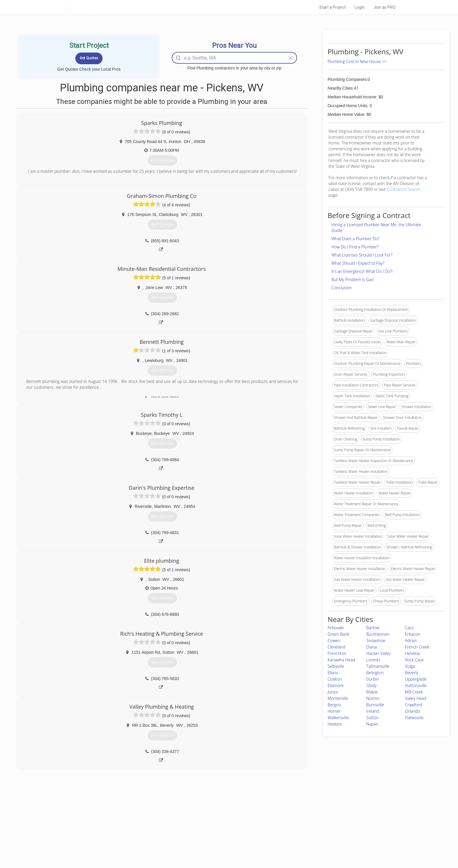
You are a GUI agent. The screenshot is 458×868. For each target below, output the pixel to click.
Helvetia (412, 653)
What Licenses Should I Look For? (362, 255)
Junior (333, 692)
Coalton (335, 679)
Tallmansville (378, 666)
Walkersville (338, 718)
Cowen (334, 640)
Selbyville (336, 666)
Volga (410, 666)
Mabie (372, 692)
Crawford (414, 705)
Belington (375, 673)
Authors (303, 832)
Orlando (413, 711)
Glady (371, 685)
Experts (205, 825)
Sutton (372, 718)
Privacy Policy (308, 825)
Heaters (335, 724)
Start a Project (333, 7)
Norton (373, 698)
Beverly (412, 673)
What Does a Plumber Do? (356, 239)
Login (360, 7)
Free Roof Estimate (133, 839)
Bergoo (334, 705)
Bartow (373, 628)
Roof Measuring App (215, 832)
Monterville (338, 698)
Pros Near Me (129, 825)
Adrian (411, 640)
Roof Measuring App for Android (224, 845)
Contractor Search (404, 189)
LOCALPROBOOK (95, 7)
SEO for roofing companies (318, 845)
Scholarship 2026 (310, 819)
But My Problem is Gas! (353, 279)
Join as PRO (384, 7)
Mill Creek (414, 692)
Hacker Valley (379, 653)
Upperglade (416, 679)
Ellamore (336, 685)
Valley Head (416, 698)
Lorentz (373, 660)
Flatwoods (414, 718)
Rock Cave (414, 660)
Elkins (333, 673)
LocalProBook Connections (318, 839)
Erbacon (413, 634)
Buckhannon (378, 634)
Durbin (373, 679)
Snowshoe (376, 640)
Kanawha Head (341, 660)
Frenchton (337, 653)
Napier (372, 724)
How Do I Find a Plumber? (355, 247)
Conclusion (342, 288)
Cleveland (337, 647)
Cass (409, 628)
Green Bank (339, 634)
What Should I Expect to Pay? (358, 263)
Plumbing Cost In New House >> (357, 61)
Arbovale (336, 628)
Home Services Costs (135, 819)
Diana (372, 647)
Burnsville (375, 705)
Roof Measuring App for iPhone (224, 839)
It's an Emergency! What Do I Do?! (362, 271)
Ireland (373, 711)
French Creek (417, 647)
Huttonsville (416, 685)
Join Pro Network (212, 819)
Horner (334, 711)
